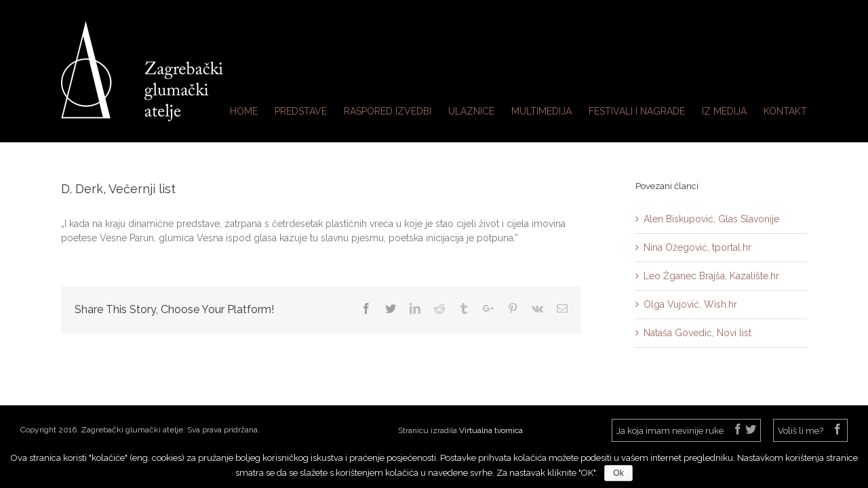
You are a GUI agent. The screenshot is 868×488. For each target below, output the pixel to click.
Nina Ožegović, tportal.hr (697, 247)
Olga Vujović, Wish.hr (690, 304)
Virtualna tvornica (491, 430)
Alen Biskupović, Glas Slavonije (711, 219)
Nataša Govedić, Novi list (697, 333)
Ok (618, 473)
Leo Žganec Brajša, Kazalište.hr (711, 276)
